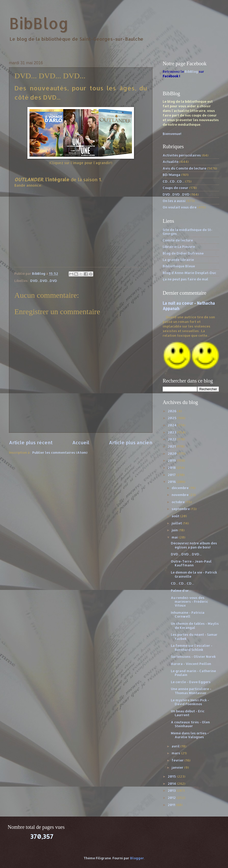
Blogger (137, 858)
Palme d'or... (181, 590)
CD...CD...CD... (173, 181)
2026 (172, 411)
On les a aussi (174, 201)
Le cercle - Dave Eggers (191, 682)
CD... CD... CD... (182, 583)
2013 (172, 790)
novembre (180, 495)
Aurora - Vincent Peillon (191, 664)
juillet (177, 523)
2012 (172, 798)
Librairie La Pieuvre (179, 247)
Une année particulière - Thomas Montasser (191, 691)
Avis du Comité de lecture (184, 168)
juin (175, 530)
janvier (178, 767)
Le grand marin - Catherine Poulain (193, 673)
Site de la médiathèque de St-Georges (188, 232)
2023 (172, 432)
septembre (181, 509)
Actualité (171, 162)
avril (176, 746)
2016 (172, 482)
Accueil (81, 442)
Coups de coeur (175, 188)
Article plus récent (31, 442)
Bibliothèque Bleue (179, 266)
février (178, 760)
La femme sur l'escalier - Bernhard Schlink (192, 647)
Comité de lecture (178, 240)
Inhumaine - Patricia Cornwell (188, 614)
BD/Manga (172, 175)
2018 (172, 468)
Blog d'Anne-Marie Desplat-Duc (189, 273)
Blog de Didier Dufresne (183, 253)
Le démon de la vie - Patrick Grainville (194, 574)
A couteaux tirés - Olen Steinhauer (190, 724)
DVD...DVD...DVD (44, 281)
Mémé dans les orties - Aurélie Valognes (190, 735)
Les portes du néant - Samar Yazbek (194, 636)
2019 (172, 460)
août (176, 516)
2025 (173, 418)
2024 (173, 425)
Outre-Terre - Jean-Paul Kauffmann (191, 563)
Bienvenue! (172, 134)
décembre (180, 488)
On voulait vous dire (180, 207)
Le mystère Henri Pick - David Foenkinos (190, 702)
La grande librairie (178, 260)
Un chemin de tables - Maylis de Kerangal (195, 625)
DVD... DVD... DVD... (186, 554)
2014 (172, 784)
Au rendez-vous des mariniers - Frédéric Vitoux (189, 602)
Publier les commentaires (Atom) (60, 452)
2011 (172, 805)
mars (176, 753)
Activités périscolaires (182, 155)
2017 (172, 475)
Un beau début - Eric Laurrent (188, 713)
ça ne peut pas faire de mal (185, 279)
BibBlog (39, 23)
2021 (172, 446)
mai (175, 537)
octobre (179, 502)
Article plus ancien (131, 442)
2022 (172, 439)
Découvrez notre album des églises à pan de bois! (194, 545)
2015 (172, 776)
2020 (173, 453)
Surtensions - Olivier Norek (193, 657)
